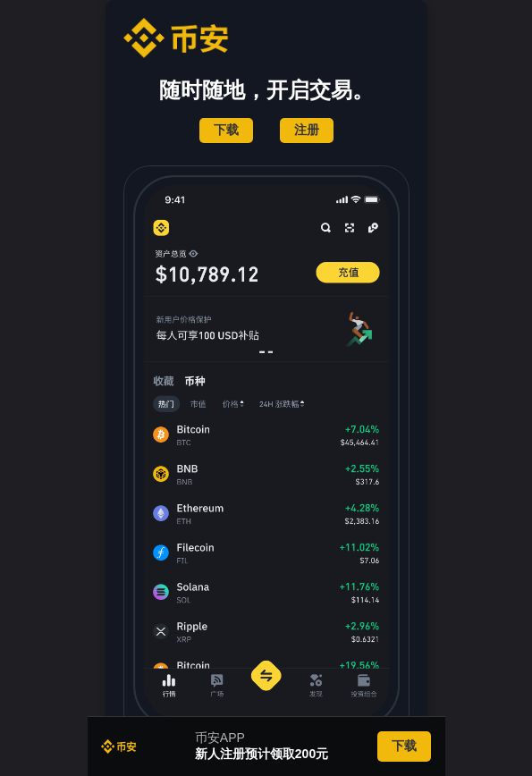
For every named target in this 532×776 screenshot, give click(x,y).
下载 (226, 130)
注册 (307, 130)
